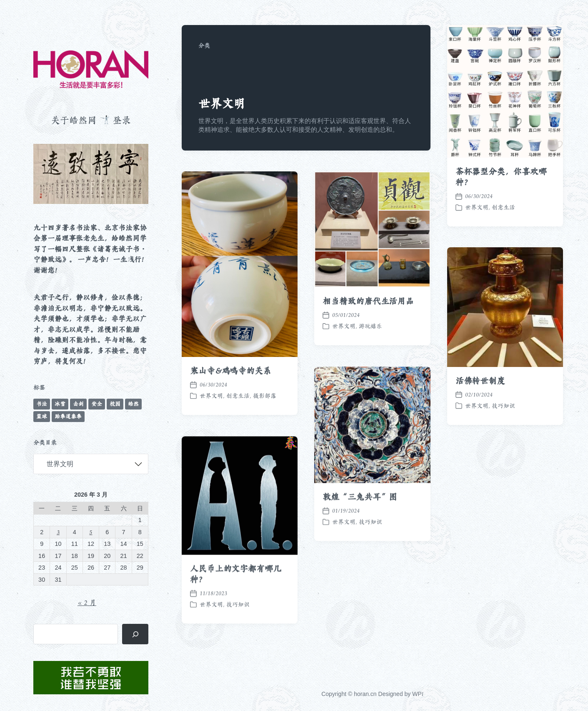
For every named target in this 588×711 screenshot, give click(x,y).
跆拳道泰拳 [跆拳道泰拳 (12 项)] (68, 416)
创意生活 (503, 207)
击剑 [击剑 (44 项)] (78, 404)
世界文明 (477, 207)
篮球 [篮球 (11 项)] (42, 416)
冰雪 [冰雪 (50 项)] (60, 404)
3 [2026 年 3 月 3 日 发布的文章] (58, 532)
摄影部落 (265, 396)
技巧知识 (503, 406)
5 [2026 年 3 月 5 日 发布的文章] (91, 532)
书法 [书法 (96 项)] (42, 404)
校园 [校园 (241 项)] (115, 404)
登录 (122, 120)
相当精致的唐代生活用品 (368, 301)
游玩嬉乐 (370, 326)
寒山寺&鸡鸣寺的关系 (231, 371)
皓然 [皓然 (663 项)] (133, 404)
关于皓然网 (74, 120)
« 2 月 (87, 603)
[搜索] (135, 634)
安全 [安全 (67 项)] (97, 404)
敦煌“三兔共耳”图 (360, 516)
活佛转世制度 (480, 381)
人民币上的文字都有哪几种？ (236, 593)
